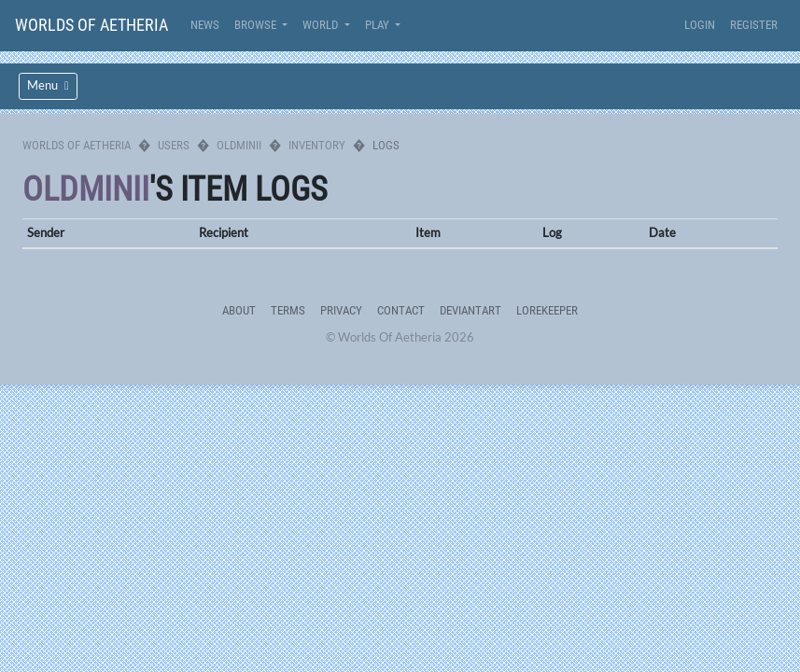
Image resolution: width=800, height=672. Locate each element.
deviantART (470, 310)
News (205, 25)
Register (754, 25)
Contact (401, 310)
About (239, 310)
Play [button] (379, 25)
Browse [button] (257, 25)
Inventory (317, 145)
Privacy (341, 310)
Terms (288, 310)
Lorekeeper (547, 310)
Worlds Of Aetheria (91, 25)
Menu (48, 85)
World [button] (322, 25)
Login (700, 25)
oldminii (239, 145)
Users (174, 145)
